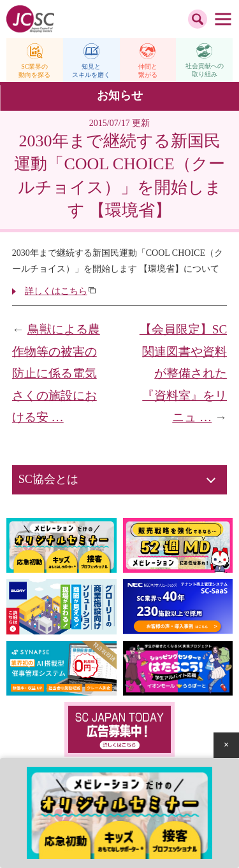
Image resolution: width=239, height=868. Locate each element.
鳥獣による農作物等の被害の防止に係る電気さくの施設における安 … (56, 373)
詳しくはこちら (56, 291)
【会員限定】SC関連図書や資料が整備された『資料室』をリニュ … (183, 373)
